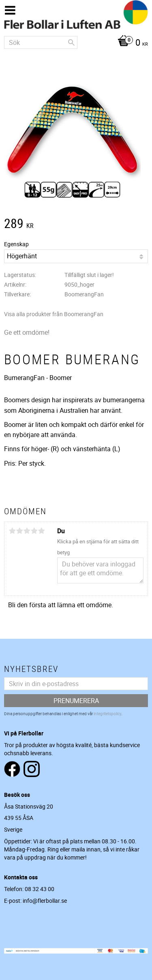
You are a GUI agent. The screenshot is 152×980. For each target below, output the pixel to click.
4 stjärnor (34, 531)
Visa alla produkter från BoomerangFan (54, 314)
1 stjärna (12, 531)
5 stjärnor (41, 531)
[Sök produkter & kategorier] (41, 42)
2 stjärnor (19, 531)
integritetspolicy (107, 714)
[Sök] (71, 42)
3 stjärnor (27, 531)
